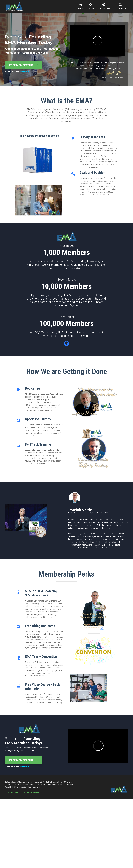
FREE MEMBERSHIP (23, 65)
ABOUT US (90, 6)
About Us (9, 792)
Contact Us (20, 792)
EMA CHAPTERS (104, 6)
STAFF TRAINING (120, 6)
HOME (81, 6)
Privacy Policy (33, 792)
